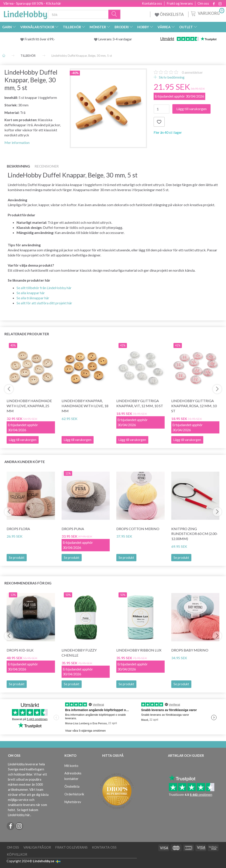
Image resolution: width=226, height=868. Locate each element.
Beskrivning (18, 166)
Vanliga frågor (37, 847)
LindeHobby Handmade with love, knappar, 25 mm (29, 406)
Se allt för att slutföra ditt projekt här (44, 303)
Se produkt (17, 558)
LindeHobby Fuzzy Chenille (79, 653)
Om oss (203, 3)
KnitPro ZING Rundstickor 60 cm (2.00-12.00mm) (195, 534)
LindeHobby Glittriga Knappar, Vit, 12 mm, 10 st (140, 403)
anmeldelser (192, 72)
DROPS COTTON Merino (138, 529)
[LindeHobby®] (25, 13)
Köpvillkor (17, 854)
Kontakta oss (152, 3)
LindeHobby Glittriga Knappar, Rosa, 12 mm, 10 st (194, 406)
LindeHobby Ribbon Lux (139, 650)
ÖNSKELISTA (169, 14)
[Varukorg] (207, 13)
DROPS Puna (73, 529)
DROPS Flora (18, 529)
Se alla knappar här (31, 293)
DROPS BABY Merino (190, 650)
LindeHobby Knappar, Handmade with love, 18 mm (85, 406)
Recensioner (47, 166)
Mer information (17, 142)
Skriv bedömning (171, 77)
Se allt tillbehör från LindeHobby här (44, 288)
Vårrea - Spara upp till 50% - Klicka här (32, 3)
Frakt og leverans (180, 3)
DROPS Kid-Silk (20, 650)
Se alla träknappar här (33, 298)
